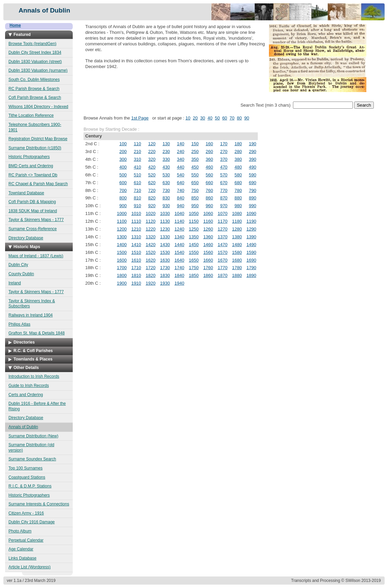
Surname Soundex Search (32, 459)
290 (253, 151)
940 (181, 206)
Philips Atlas (19, 324)
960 (209, 206)
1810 (136, 275)
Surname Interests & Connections (39, 504)
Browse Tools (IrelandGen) (32, 44)
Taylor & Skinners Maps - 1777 (36, 220)
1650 (194, 260)
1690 (252, 260)
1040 (179, 213)
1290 (252, 229)
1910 (136, 283)
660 (209, 183)
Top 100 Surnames (26, 468)
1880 (237, 275)
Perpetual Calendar (26, 540)
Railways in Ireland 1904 (31, 315)
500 (123, 175)
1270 (222, 229)
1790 (252, 268)
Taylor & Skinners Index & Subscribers (32, 304)
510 (137, 175)
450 (195, 167)
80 (239, 118)
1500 (122, 252)
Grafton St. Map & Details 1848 (37, 333)
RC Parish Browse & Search (34, 89)
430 (166, 167)
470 (224, 167)
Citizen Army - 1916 (26, 513)
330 (166, 159)
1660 (208, 260)
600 (123, 183)
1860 (208, 275)
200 (123, 151)
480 (238, 167)
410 (137, 167)
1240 (179, 229)
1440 (179, 245)
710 (137, 190)
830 (166, 198)
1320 (151, 237)
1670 (222, 260)
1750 (194, 268)
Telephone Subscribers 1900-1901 (35, 127)
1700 (122, 268)
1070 (222, 213)
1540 (179, 252)
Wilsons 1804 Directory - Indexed (38, 107)
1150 (194, 221)
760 (209, 190)
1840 (179, 275)
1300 (122, 237)
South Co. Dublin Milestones (34, 80)
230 (166, 151)
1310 (136, 237)
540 (181, 175)
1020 (151, 213)
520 (152, 175)
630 (166, 183)
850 (195, 198)
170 (224, 144)
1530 (165, 252)
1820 (151, 275)
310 (137, 159)
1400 (122, 245)
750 (195, 190)
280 (238, 151)
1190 (252, 221)
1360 (208, 237)
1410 (136, 245)
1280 (237, 229)
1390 (252, 237)
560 (209, 175)
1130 (165, 221)
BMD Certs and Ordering (31, 166)
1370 (222, 237)
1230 (165, 229)
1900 (122, 283)
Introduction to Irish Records (34, 376)
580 (238, 175)
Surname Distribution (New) (33, 436)
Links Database (22, 558)
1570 (222, 252)
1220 (151, 229)
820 (152, 198)
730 (166, 190)
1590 (252, 252)
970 (224, 206)
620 (152, 183)
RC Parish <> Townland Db (33, 175)
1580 (237, 252)
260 (209, 151)
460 (209, 167)
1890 (252, 275)
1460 (208, 245)
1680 (237, 260)
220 (152, 151)
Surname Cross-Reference (33, 229)
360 (209, 159)
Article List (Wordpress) (29, 567)
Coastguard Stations (27, 477)
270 (224, 151)
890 (253, 198)
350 (195, 159)
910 (137, 206)
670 (224, 183)
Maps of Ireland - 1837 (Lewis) (36, 256)
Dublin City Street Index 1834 (35, 52)
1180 (237, 221)
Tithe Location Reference (31, 115)
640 (181, 183)
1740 (179, 268)
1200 (122, 229)
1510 (136, 252)
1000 (122, 213)
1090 (252, 213)
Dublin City (18, 265)
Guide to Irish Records (29, 386)
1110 (136, 221)
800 (123, 198)
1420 (151, 245)
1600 (122, 260)
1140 (179, 221)
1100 (122, 221)
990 (253, 206)
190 (253, 144)
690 (253, 183)
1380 (237, 237)
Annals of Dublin (23, 427)
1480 (237, 245)
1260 (208, 229)
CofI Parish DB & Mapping (32, 202)
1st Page (140, 118)
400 (123, 167)
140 (181, 144)
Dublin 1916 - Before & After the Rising (37, 406)
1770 (222, 268)
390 (253, 159)
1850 (194, 275)
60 (225, 118)
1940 (179, 283)
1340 (179, 237)
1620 (151, 260)
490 (253, 167)
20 (195, 118)
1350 (194, 237)
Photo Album (20, 531)
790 (253, 190)
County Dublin (21, 274)
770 (224, 190)
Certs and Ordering (26, 395)
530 (166, 175)
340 (181, 159)
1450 (194, 245)
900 (123, 206)
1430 (165, 245)
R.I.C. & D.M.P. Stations (30, 486)
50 (217, 118)
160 (209, 144)
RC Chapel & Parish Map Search (38, 184)
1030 (165, 213)
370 (224, 159)
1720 (151, 268)
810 (137, 198)
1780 (237, 268)
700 (123, 190)
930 (166, 206)
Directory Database (26, 238)
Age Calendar (21, 549)
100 (123, 144)
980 (238, 206)
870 (224, 198)
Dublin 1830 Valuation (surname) (38, 70)
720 (152, 190)
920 (152, 206)
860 (209, 198)
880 (238, 198)
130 (166, 144)
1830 (165, 275)
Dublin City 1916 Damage (32, 522)
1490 (252, 245)
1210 (136, 229)
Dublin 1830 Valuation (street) (35, 62)
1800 (122, 275)
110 (137, 144)
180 (238, 144)
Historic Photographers (29, 157)
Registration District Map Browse (38, 139)
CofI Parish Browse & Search (35, 97)
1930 (165, 283)
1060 (208, 213)
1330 (165, 237)
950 (195, 206)
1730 (165, 268)
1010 (136, 213)
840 (181, 198)
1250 (194, 229)
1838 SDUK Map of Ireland (33, 211)
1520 (151, 252)
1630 (165, 260)
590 (253, 175)
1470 (222, 245)
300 (123, 159)
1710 (136, 268)
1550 (194, 252)
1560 (208, 252)
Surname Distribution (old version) (31, 448)
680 (238, 183)
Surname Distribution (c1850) (35, 148)
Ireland (15, 283)
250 (195, 151)
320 (152, 159)
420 (152, 167)
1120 (151, 221)
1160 (208, 221)
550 (195, 175)
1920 (151, 283)
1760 (208, 268)
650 (195, 183)
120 (152, 144)
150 (195, 144)
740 (181, 190)
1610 (136, 260)
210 (137, 151)
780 (238, 190)
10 (188, 118)
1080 (237, 213)
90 (247, 118)
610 (137, 183)
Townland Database (26, 193)
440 (181, 167)
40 (210, 118)
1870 (222, 275)
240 (181, 151)
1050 (194, 213)
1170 (222, 221)
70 (232, 118)
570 (224, 175)
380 (238, 159)
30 (203, 118)
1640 (179, 260)
